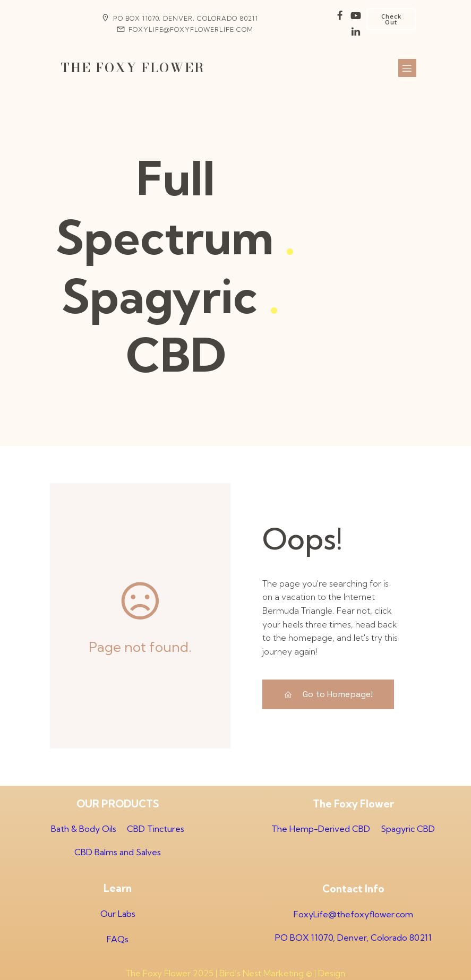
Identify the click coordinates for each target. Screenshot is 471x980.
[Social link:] (340, 16)
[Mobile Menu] (407, 68)
